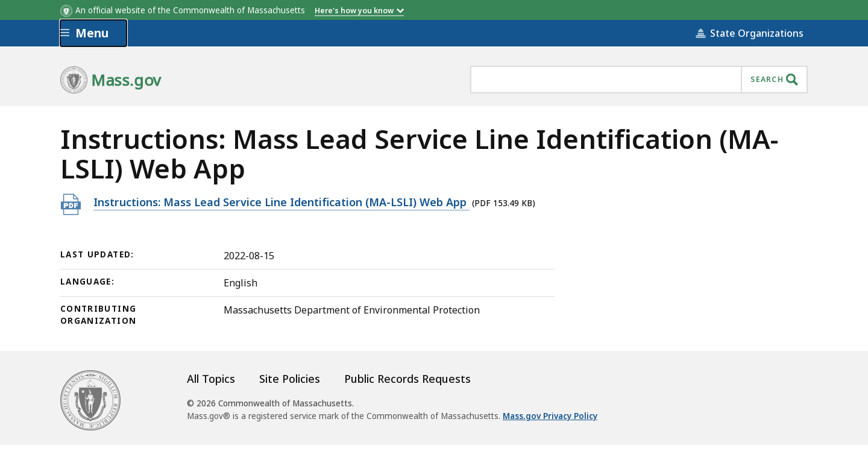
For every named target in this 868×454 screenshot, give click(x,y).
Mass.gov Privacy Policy (550, 416)
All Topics (211, 379)
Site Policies (290, 379)
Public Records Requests (407, 379)
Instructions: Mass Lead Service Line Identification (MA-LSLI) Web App (281, 202)
